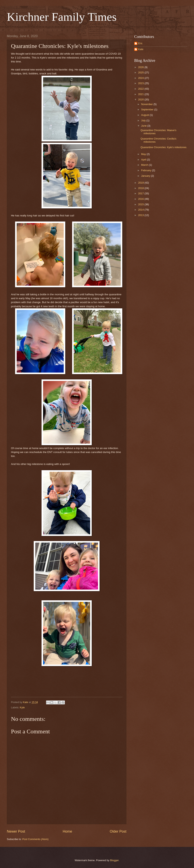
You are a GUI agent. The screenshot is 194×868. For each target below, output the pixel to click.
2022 (141, 89)
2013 (141, 215)
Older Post (118, 831)
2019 (141, 183)
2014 (141, 210)
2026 (141, 67)
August (145, 115)
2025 (141, 72)
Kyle (22, 707)
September (148, 109)
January (146, 176)
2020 (141, 99)
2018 (141, 188)
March (145, 165)
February (146, 170)
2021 (141, 94)
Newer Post (16, 831)
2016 (141, 199)
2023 (141, 83)
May (144, 154)
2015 (141, 204)
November (147, 104)
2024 (141, 78)
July (144, 120)
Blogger (114, 860)
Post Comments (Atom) (35, 839)
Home (67, 831)
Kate (141, 49)
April (144, 160)
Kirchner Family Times (62, 17)
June (144, 126)
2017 (141, 193)
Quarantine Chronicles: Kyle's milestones (163, 147)
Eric (140, 43)
